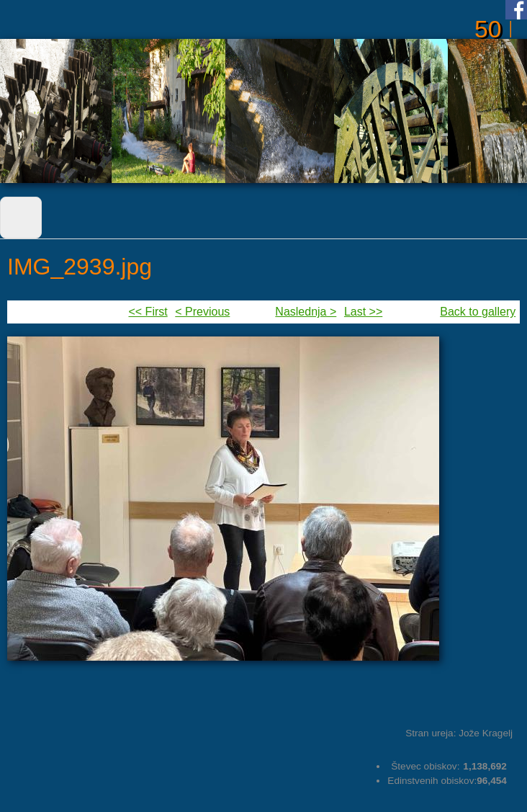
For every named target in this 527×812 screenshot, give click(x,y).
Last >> (363, 312)
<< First (148, 312)
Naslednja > (306, 312)
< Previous (202, 312)
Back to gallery (478, 312)
